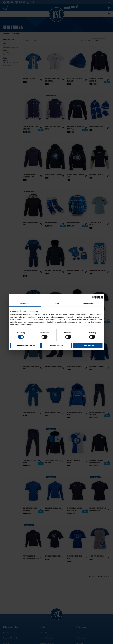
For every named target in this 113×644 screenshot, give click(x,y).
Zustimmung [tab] (25, 304)
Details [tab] (57, 304)
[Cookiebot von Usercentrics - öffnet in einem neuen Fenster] (93, 297)
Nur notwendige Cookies (25, 345)
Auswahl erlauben (56, 345)
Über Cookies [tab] (88, 304)
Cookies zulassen (88, 345)
